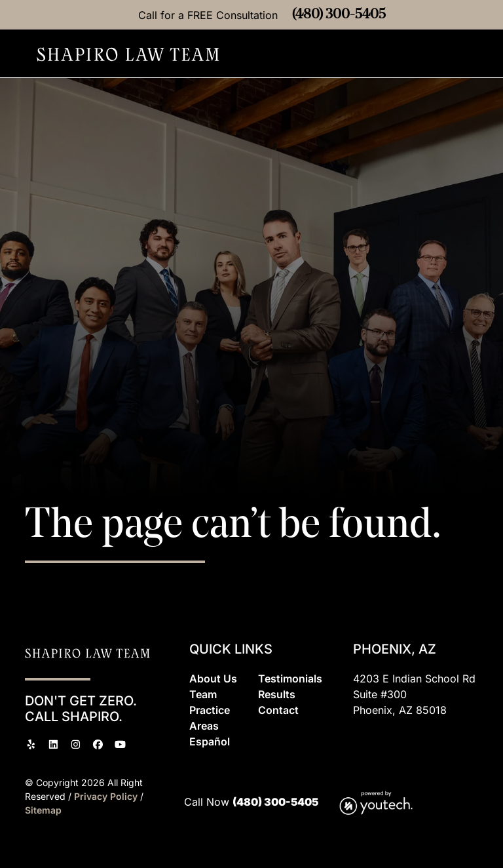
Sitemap (43, 810)
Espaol (210, 741)
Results (277, 694)
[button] (475, 54)
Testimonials (290, 679)
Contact (278, 710)
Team (203, 694)
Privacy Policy (107, 796)
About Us (213, 679)
